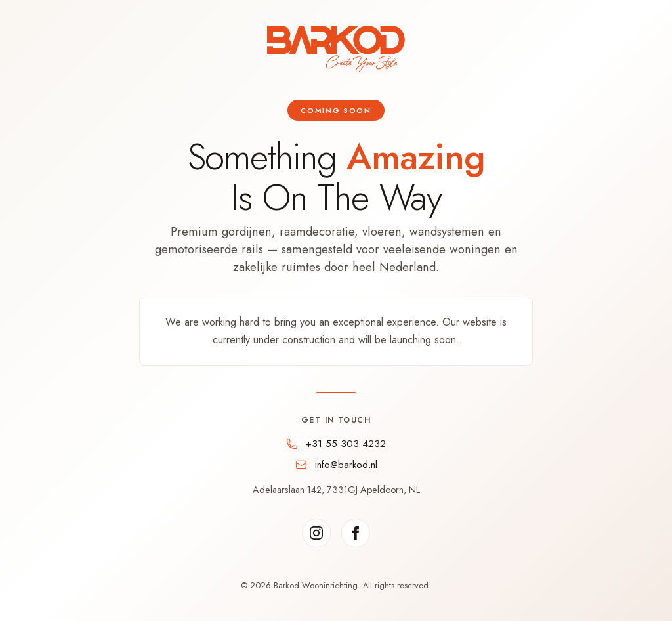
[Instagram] (316, 533)
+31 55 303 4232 (346, 444)
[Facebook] (356, 533)
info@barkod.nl (346, 465)
